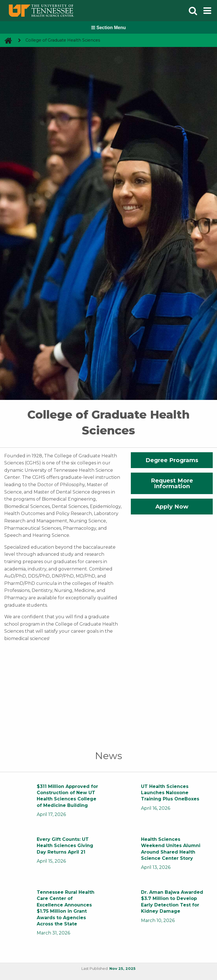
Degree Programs (172, 460)
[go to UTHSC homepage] (6, 40)
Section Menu (108, 28)
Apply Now (172, 507)
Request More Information (172, 483)
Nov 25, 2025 (122, 969)
